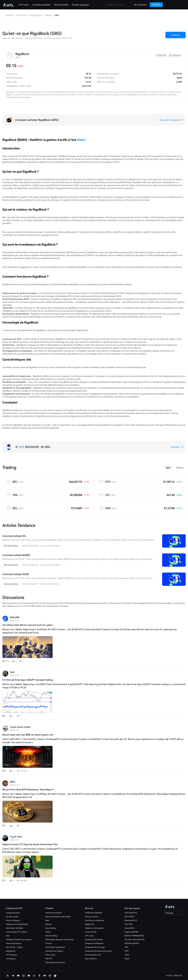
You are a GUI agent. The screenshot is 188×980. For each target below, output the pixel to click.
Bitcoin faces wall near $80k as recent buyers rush (28, 735)
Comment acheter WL (14, 536)
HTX (22, 447)
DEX (70, 296)
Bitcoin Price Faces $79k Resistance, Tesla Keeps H (28, 790)
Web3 (81, 140)
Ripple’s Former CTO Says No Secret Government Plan (30, 844)
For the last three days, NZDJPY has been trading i (28, 680)
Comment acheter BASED (16, 555)
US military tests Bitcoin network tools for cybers (27, 625)
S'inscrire (176, 35)
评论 (7, 661)
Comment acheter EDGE (16, 574)
